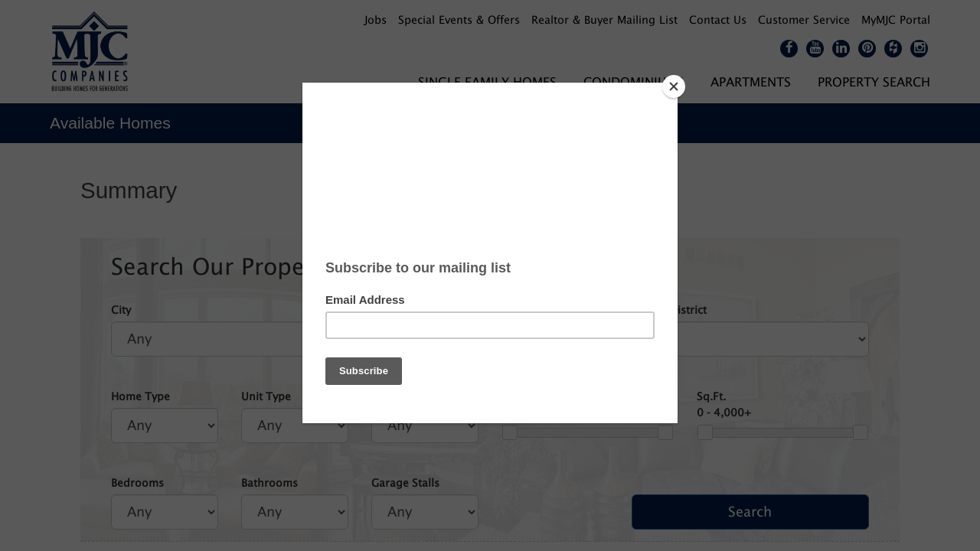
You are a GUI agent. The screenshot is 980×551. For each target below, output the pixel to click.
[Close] (674, 86)
